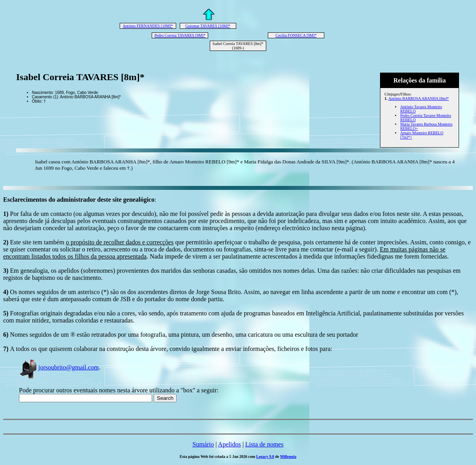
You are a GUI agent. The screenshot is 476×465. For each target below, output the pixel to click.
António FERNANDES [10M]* (148, 26)
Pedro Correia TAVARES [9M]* (180, 35)
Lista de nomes (264, 444)
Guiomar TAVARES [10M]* (208, 26)
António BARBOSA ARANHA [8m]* (419, 98)
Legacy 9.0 (265, 457)
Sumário (203, 444)
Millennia (288, 457)
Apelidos (230, 444)
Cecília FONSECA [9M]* (296, 35)
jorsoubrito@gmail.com (59, 367)
